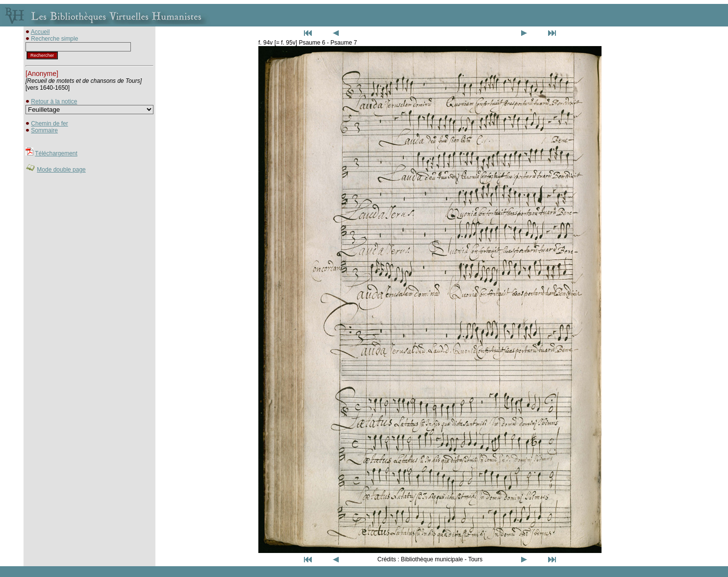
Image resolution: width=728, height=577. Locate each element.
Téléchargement (56, 153)
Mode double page (61, 170)
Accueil (40, 32)
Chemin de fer (49, 124)
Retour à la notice (54, 101)
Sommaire (44, 130)
